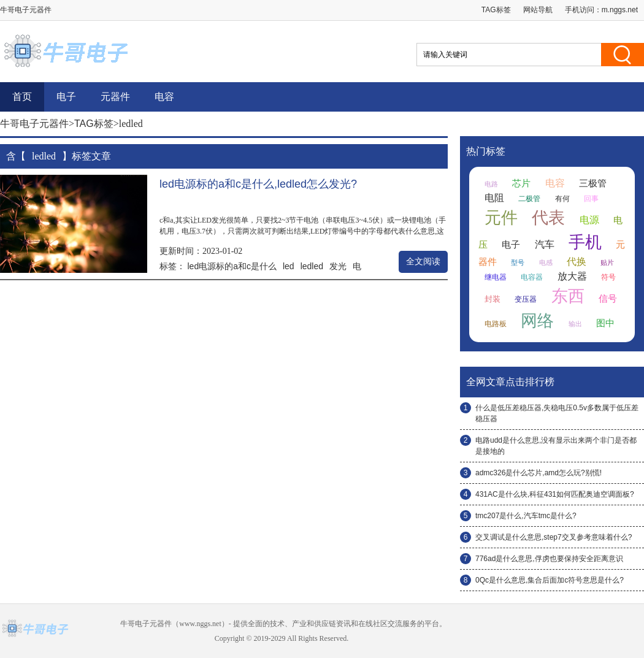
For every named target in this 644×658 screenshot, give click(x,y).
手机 (585, 242)
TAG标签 (496, 10)
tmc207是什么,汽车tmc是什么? (526, 516)
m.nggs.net (620, 10)
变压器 (526, 299)
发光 (338, 266)
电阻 (494, 198)
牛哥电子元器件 (34, 124)
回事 (591, 199)
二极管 (529, 199)
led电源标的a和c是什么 (232, 266)
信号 (608, 299)
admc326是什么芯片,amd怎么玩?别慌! (539, 473)
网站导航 (538, 10)
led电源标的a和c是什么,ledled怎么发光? (258, 184)
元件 (501, 218)
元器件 (115, 97)
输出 (575, 324)
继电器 (496, 277)
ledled (312, 266)
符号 (608, 277)
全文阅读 (423, 262)
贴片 (607, 262)
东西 (568, 296)
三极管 (593, 183)
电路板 (496, 324)
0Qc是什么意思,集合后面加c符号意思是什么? (550, 580)
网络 (537, 321)
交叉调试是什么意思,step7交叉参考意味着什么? (554, 537)
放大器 (572, 276)
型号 (518, 262)
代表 (548, 218)
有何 (562, 199)
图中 (605, 323)
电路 (491, 184)
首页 (22, 97)
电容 (164, 97)
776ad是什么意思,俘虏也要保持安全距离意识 (549, 559)
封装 (493, 299)
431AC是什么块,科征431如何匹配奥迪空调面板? (555, 494)
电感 (546, 262)
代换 (577, 262)
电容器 (532, 277)
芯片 (521, 183)
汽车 (545, 244)
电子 (66, 97)
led (289, 266)
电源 (589, 220)
